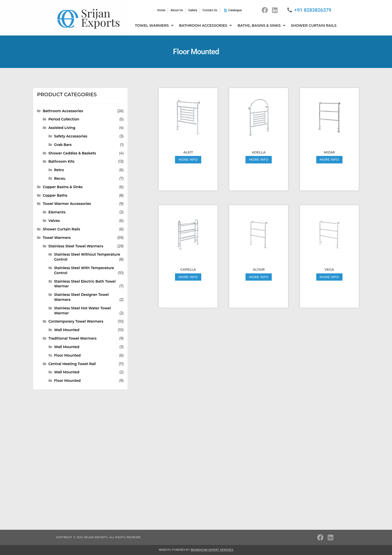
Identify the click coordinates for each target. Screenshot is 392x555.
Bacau (60, 178)
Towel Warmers (57, 238)
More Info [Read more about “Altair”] (259, 277)
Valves (54, 221)
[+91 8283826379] (290, 10)
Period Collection (64, 119)
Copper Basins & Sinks (63, 187)
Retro (59, 170)
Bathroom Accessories (63, 111)
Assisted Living (62, 128)
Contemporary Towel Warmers (76, 321)
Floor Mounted (67, 355)
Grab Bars (63, 145)
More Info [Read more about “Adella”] (259, 160)
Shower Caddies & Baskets (72, 153)
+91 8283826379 (313, 10)
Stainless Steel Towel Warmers (76, 246)
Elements (57, 212)
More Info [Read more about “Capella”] (188, 277)
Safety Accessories (71, 136)
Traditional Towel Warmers (73, 338)
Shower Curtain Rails (61, 229)
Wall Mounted (67, 330)
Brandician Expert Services (212, 550)
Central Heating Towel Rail (72, 364)
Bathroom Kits (61, 161)
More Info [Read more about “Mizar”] (329, 160)
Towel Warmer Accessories (67, 204)
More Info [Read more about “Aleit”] (188, 160)
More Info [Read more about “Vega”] (329, 277)
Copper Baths (55, 195)
